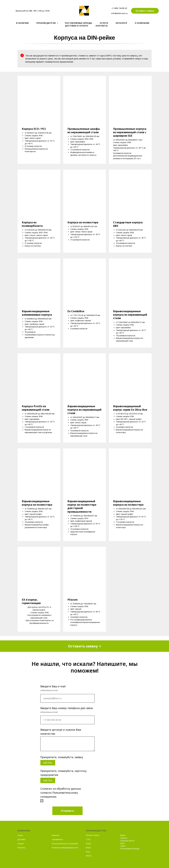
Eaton (123, 843)
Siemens (124, 838)
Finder (89, 844)
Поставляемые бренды (79, 23)
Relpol (123, 835)
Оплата (21, 844)
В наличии (23, 23)
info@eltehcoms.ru (119, 13)
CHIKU (123, 846)
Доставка (21, 839)
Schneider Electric (127, 841)
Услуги (104, 23)
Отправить (67, 811)
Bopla (88, 848)
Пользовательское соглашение (65, 844)
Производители (46, 23)
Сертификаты (57, 839)
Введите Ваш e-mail (53, 686)
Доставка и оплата (77, 26)
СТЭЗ (88, 839)
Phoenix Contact (93, 835)
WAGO (89, 856)
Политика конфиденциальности (65, 848)
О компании (142, 23)
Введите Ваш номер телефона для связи (67, 708)
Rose (88, 852)
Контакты (102, 26)
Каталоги (56, 835)
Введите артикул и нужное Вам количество (61, 732)
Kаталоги (121, 23)
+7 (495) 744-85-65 (119, 8)
